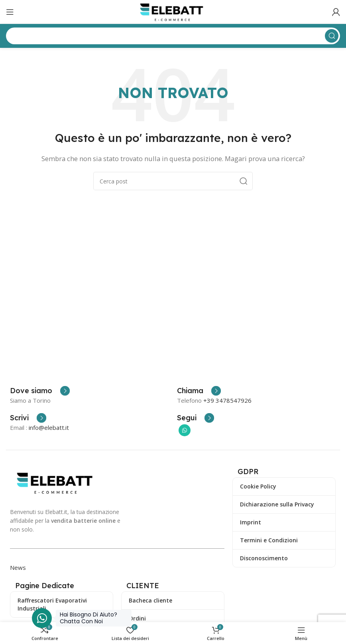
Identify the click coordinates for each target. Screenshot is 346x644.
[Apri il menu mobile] (10, 12)
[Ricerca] (173, 181)
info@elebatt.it (49, 427)
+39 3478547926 (227, 400)
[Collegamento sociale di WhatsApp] (185, 430)
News (18, 567)
